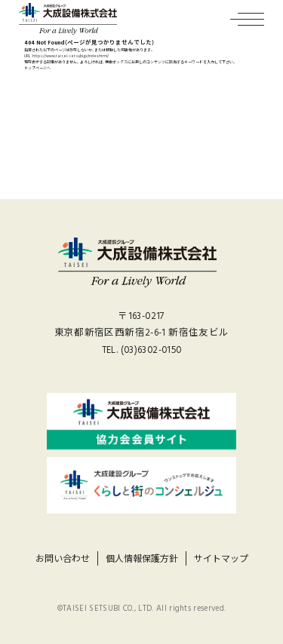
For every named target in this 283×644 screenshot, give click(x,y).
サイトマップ (221, 559)
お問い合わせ (63, 559)
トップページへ (37, 68)
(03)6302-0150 (151, 350)
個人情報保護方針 (142, 559)
